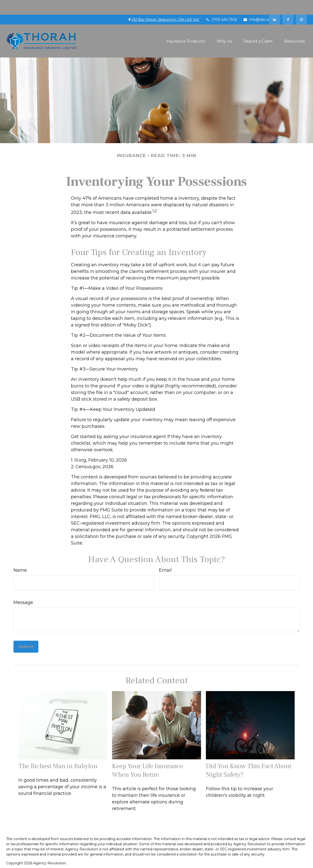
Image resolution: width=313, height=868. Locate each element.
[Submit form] (26, 632)
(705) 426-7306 (221, 5)
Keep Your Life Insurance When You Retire (147, 756)
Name (20, 556)
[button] (185, 26)
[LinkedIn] (274, 5)
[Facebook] (288, 5)
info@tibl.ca (256, 5)
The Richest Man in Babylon (58, 751)
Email (165, 556)
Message (23, 588)
